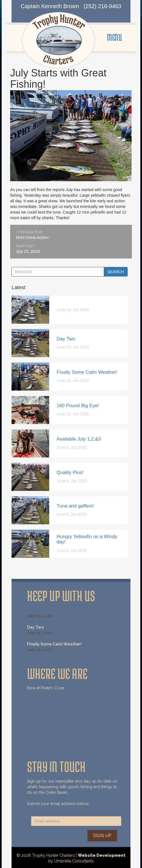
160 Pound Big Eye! (78, 406)
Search (116, 272)
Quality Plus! (70, 472)
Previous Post (65, 235)
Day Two (66, 339)
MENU (114, 37)
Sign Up (102, 836)
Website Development (102, 855)
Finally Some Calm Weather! (87, 372)
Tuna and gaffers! (75, 506)
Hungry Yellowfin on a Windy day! (87, 539)
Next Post (65, 249)
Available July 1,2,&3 (79, 439)
